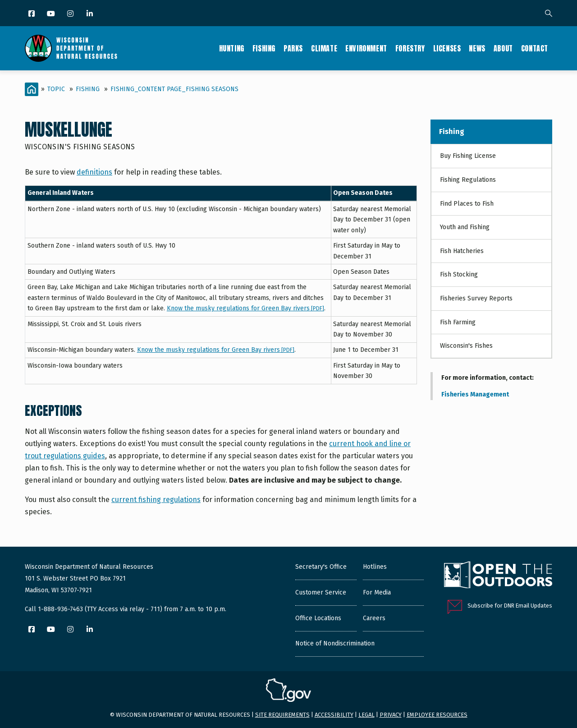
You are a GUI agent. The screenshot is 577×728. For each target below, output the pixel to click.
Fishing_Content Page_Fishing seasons (174, 89)
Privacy (391, 715)
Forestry (410, 48)
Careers (374, 618)
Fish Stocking (459, 274)
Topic (56, 89)
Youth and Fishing (465, 227)
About (503, 48)
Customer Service (321, 592)
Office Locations (318, 618)
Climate (324, 48)
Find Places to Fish (467, 204)
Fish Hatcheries (462, 251)
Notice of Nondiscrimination (335, 643)
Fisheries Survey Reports (476, 298)
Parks (293, 48)
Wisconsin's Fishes (466, 346)
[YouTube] (52, 14)
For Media (377, 592)
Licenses (447, 48)
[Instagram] (71, 14)
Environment (366, 48)
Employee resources (437, 715)
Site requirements (282, 715)
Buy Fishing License (468, 156)
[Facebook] (32, 14)
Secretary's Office (321, 567)
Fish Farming (458, 322)
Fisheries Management (475, 394)
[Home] (32, 89)
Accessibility (334, 715)
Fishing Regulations (468, 180)
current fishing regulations (156, 500)
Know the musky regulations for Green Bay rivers (245, 308)
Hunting (232, 48)
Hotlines (375, 567)
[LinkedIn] (90, 14)
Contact (535, 48)
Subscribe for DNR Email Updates (510, 606)
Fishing (264, 48)
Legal (366, 715)
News (477, 48)
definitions (94, 172)
